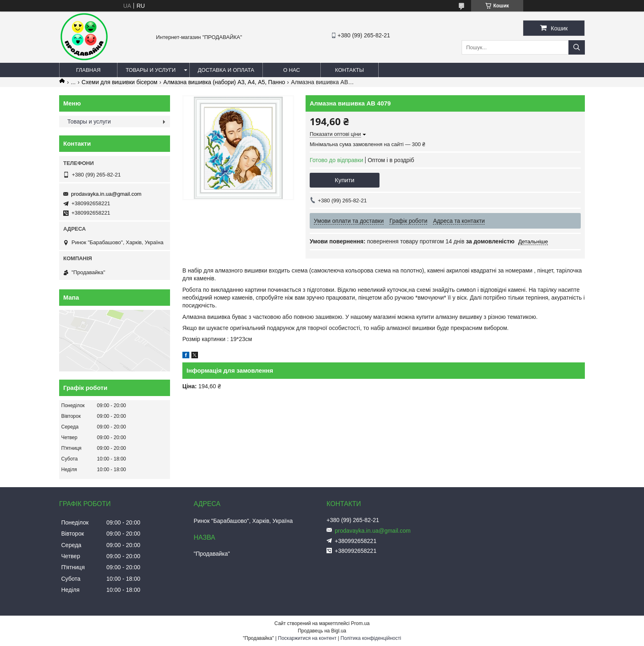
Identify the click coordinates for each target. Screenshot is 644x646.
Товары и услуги (151, 70)
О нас (291, 70)
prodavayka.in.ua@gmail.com (106, 194)
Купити (345, 180)
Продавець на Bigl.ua (322, 631)
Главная (88, 70)
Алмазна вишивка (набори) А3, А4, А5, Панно (224, 82)
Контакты (350, 70)
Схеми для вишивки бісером (120, 82)
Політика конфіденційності (371, 638)
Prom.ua (360, 623)
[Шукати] (577, 47)
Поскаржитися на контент (307, 638)
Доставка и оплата (226, 70)
